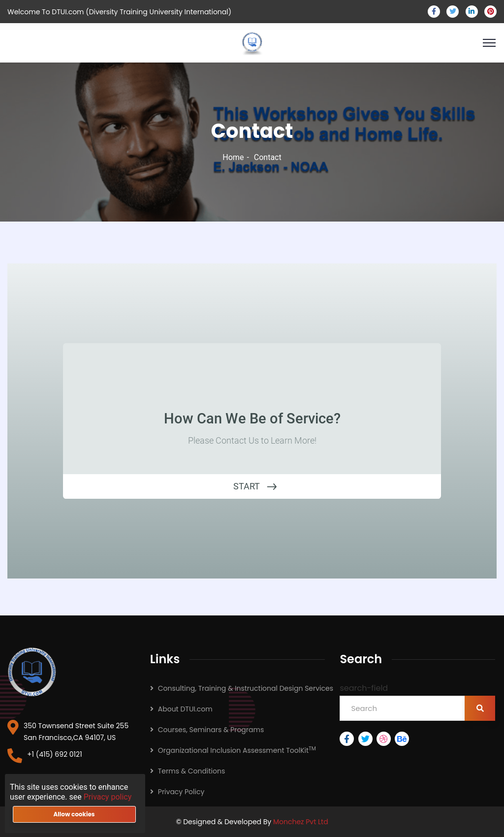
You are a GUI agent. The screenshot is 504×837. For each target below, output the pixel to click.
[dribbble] (385, 739)
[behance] (403, 739)
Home (233, 157)
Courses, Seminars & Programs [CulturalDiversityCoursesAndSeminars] (211, 730)
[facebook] (434, 12)
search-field (364, 688)
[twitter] (453, 12)
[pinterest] (490, 12)
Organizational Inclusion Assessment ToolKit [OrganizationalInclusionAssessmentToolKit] (237, 750)
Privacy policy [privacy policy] (108, 797)
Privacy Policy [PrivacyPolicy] (181, 792)
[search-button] (480, 708)
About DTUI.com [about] (185, 709)
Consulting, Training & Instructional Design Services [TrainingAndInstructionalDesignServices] (246, 688)
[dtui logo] (32, 672)
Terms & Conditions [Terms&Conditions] (191, 771)
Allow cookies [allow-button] (74, 814)
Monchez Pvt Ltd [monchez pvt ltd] (301, 822)
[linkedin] (472, 12)
